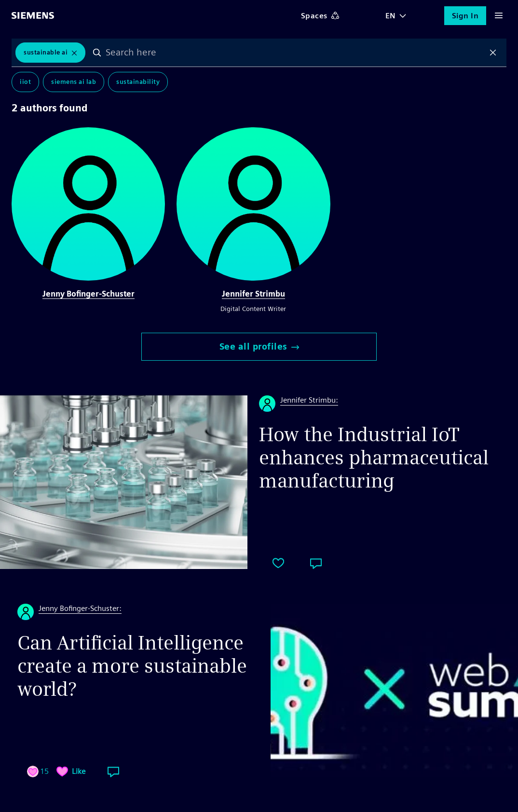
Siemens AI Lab (74, 82)
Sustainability (138, 82)
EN (391, 16)
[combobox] (295, 53)
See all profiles (259, 346)
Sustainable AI (46, 52)
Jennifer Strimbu (253, 294)
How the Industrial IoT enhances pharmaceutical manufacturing (374, 458)
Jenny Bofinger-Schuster (89, 294)
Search (97, 53)
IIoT (25, 82)
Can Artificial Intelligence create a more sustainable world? (132, 666)
